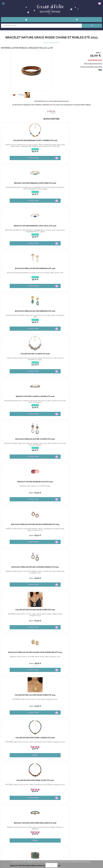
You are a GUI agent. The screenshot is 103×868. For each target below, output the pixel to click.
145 (82, 621)
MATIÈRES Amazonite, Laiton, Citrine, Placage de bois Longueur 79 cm (18, 700)
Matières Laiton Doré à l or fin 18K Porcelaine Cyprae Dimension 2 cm (85, 529)
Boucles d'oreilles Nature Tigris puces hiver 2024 (85, 525)
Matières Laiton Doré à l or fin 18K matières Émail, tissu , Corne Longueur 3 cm (85, 445)
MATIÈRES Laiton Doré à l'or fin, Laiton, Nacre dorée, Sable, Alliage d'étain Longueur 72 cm (85, 274)
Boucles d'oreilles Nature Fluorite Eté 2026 (52, 227)
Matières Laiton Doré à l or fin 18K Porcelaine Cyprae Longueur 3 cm (51, 572)
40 (21, 791)
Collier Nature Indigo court (85, 610)
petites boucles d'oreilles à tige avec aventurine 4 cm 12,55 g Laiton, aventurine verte (51, 189)
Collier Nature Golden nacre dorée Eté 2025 (85, 269)
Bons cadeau (7, 836)
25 (54, 663)
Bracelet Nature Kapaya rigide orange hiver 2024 (85, 483)
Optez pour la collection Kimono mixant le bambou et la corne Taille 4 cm (85, 744)
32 (51, 365)
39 (82, 408)
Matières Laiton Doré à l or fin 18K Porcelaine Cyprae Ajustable (52, 529)
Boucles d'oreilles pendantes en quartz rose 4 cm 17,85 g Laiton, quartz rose (18, 189)
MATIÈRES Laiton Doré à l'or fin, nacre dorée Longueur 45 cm (51, 316)
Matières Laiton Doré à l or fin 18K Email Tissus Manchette (52, 444)
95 (88, 621)
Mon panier (6, 845)
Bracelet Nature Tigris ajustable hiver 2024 (51, 525)
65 (21, 279)
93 (14, 280)
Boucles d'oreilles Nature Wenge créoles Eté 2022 (18, 739)
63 (14, 493)
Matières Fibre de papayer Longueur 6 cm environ (18, 487)
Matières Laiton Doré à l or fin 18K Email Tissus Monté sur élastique (18, 444)
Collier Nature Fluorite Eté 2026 (85, 184)
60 (21, 706)
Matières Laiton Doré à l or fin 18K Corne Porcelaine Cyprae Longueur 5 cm (18, 573)
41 (54, 322)
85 (18, 151)
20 (88, 749)
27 (88, 407)
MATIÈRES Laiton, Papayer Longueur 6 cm (51, 615)
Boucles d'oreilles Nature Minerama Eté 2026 (18, 184)
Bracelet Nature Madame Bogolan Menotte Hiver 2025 (51, 440)
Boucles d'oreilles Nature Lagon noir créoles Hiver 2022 (85, 696)
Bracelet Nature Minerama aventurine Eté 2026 (52, 141)
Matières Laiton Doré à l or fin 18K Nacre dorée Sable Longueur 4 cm (18, 316)
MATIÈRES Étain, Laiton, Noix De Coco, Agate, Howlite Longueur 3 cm (85, 700)
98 (82, 578)
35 (52, 151)
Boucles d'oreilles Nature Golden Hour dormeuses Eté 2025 (18, 313)
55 (14, 322)
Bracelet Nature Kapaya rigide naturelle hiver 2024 (18, 483)
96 (14, 706)
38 (21, 322)
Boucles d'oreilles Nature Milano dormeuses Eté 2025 (18, 269)
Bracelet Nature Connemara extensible (51, 696)
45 (54, 279)
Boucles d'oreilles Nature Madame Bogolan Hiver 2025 (85, 440)
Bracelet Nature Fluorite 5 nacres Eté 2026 (18, 227)
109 (14, 663)
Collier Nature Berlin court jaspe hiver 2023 (18, 653)
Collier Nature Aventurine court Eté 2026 (18, 355)
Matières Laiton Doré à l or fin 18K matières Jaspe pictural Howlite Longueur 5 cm (85, 402)
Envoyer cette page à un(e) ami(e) (91, 67)
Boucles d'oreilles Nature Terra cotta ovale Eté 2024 (18, 611)
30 (54, 706)
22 (88, 450)
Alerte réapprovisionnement (93, 63)
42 (14, 450)
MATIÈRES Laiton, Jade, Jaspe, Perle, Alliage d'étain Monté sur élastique (51, 700)
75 (18, 237)
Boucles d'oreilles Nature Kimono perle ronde (85, 739)
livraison (22, 836)
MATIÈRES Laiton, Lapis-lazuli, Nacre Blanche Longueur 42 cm (85, 572)
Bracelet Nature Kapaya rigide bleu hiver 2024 (18, 525)
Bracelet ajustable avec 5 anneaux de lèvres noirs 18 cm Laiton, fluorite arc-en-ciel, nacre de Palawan (18, 232)
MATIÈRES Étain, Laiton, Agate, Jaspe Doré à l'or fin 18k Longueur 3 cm (51, 657)
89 (82, 237)
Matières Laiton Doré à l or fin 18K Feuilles (85, 231)
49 (51, 237)
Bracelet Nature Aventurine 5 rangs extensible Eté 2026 (85, 355)
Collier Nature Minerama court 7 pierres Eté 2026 (18, 141)
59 (18, 194)
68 (88, 578)
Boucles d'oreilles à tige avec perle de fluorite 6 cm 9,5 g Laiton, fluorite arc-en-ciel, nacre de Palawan (51, 232)
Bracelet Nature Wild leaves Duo (51, 739)
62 (88, 237)
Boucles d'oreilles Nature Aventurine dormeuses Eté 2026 (18, 398)
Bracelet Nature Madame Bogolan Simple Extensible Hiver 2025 (18, 441)
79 (85, 365)
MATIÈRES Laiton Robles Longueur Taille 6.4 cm (85, 657)
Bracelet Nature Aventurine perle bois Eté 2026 (51, 355)
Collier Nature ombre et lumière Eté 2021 (18, 781)
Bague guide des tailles (27, 845)
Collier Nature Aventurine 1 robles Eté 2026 (85, 312)
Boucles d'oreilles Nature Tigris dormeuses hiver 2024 (51, 568)
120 (85, 194)
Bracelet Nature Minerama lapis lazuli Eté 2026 (85, 141)
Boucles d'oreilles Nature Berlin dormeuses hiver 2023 (51, 653)
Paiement (6, 840)
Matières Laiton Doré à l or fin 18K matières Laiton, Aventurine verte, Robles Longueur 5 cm (18, 402)
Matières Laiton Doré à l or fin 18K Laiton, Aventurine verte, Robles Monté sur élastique (52, 360)
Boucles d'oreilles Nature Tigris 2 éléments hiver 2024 (18, 568)
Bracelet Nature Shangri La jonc (51, 781)
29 (20, 450)
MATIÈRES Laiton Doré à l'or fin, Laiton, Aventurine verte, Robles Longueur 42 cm (85, 317)
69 (21, 663)
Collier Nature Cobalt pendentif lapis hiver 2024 (85, 568)
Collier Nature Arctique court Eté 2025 (51, 397)
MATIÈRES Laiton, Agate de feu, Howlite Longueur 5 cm (18, 615)
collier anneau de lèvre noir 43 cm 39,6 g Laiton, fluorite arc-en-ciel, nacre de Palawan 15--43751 (85, 189)
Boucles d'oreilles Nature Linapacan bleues (52, 611)
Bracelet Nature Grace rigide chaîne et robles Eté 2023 (51, 37)
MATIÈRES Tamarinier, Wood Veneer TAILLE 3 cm (18, 743)
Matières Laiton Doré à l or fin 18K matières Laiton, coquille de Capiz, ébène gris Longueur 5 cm (52, 274)
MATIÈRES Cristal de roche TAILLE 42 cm (18, 785)
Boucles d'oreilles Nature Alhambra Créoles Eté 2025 (85, 397)
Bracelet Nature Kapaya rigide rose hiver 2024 (52, 483)
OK (51, 865)
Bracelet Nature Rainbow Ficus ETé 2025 (85, 227)
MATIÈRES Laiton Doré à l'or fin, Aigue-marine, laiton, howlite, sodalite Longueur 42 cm (51, 402)
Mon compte (23, 840)
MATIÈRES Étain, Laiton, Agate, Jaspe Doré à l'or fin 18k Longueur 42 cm (18, 657)
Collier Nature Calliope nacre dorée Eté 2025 (51, 312)
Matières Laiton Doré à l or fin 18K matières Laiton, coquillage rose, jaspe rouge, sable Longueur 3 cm (18, 274)
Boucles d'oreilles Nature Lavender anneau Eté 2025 (52, 269)
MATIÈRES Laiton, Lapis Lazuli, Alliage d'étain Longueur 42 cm (85, 615)
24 (88, 706)
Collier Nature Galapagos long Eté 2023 (18, 696)
